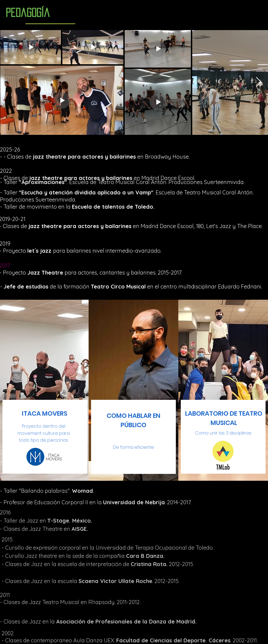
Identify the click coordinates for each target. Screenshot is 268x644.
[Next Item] (259, 82)
